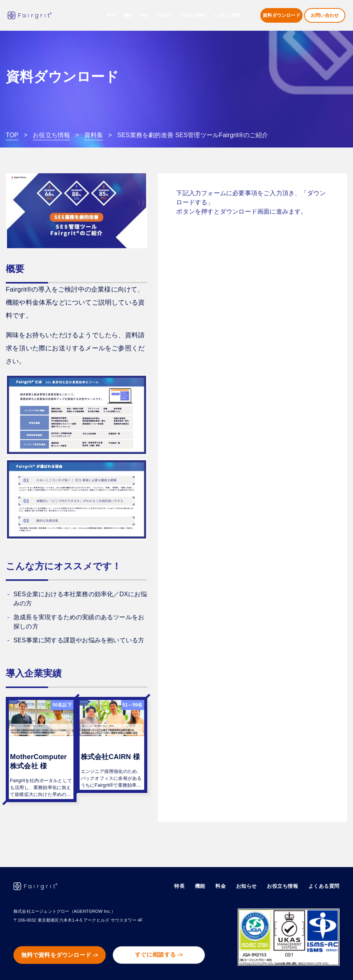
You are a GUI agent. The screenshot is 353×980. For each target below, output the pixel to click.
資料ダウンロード (281, 15)
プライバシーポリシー (316, 966)
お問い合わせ (325, 15)
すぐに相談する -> (158, 938)
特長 (111, 15)
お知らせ (164, 15)
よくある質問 (325, 868)
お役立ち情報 (51, 135)
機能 (208, 868)
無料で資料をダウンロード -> (59, 938)
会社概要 (199, 966)
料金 (144, 15)
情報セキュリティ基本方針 (250, 966)
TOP (12, 135)
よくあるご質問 (227, 15)
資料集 (94, 135)
